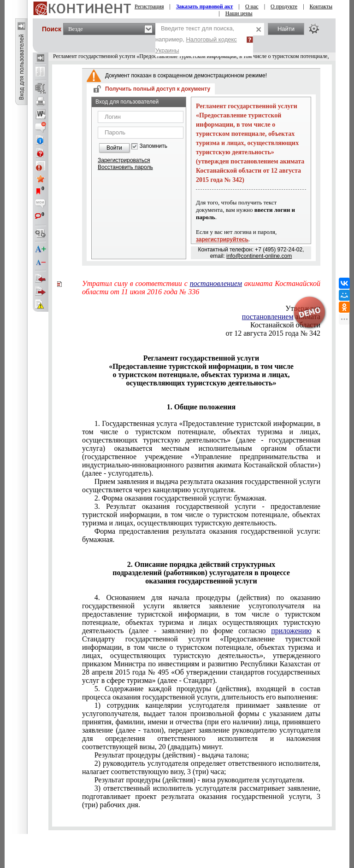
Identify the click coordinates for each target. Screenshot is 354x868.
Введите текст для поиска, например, (196, 39)
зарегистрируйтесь (222, 239)
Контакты (321, 6)
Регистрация (149, 6)
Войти (114, 148)
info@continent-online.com (259, 256)
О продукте (284, 6)
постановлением (216, 283)
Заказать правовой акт (205, 6)
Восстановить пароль (125, 167)
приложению (291, 631)
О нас (252, 6)
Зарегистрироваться (124, 160)
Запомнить (153, 146)
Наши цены (239, 13)
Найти (286, 29)
